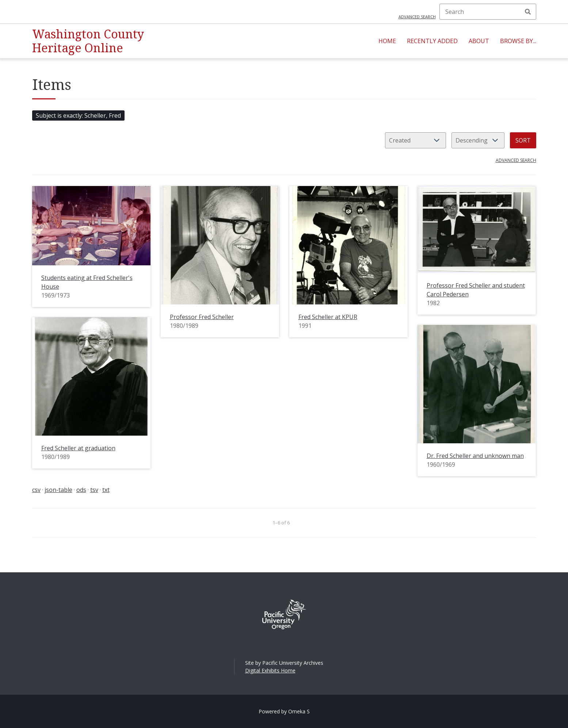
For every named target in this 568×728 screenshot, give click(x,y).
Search (528, 12)
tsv (94, 490)
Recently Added (432, 41)
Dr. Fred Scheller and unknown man (475, 456)
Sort (523, 140)
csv (36, 490)
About (479, 41)
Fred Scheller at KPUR (328, 317)
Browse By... (518, 41)
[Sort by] (415, 140)
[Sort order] (478, 140)
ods (81, 490)
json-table (58, 490)
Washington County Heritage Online (88, 41)
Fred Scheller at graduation (78, 448)
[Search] (488, 12)
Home (387, 41)
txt (106, 490)
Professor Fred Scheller (202, 317)
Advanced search (417, 17)
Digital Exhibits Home (270, 670)
